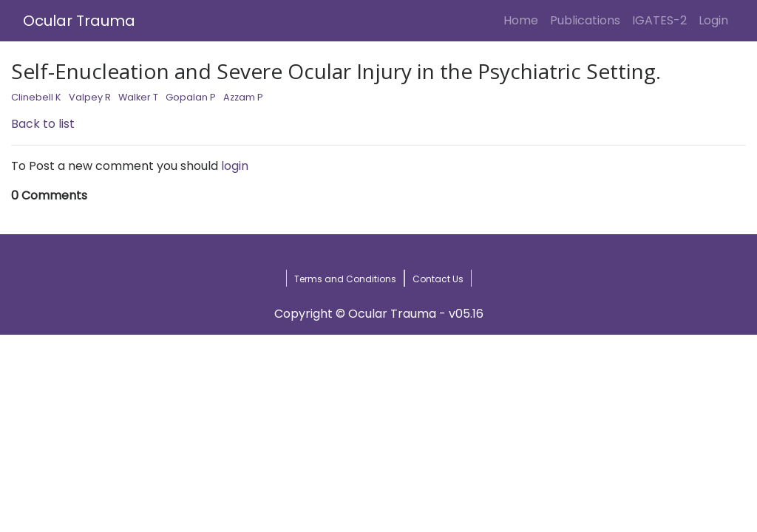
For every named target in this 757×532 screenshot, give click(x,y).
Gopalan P (191, 97)
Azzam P (243, 97)
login (235, 166)
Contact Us (438, 279)
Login (716, 20)
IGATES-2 (659, 20)
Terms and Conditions (345, 279)
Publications (585, 20)
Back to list (43, 124)
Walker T (138, 97)
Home (524, 20)
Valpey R (90, 97)
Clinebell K (36, 97)
